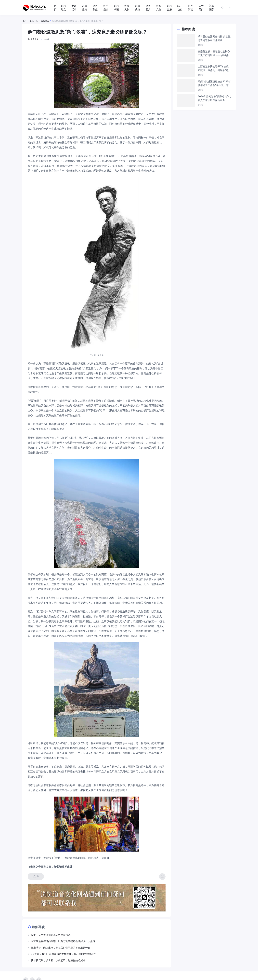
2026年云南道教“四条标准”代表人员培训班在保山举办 (214, 98)
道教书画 (116, 8)
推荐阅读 (191, 8)
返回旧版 (212, 8)
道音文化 (33, 39)
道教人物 (127, 8)
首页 (55, 8)
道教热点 (63, 8)
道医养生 (95, 8)
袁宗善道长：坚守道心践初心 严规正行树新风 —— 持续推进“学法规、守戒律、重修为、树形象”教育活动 (214, 54)
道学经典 (106, 8)
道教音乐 (169, 8)
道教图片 (148, 8)
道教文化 (159, 8)
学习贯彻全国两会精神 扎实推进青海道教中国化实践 (214, 38)
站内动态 (180, 8)
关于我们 (201, 8)
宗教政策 (85, 8)
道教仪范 (138, 8)
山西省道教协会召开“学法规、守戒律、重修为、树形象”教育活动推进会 (214, 69)
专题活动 (74, 8)
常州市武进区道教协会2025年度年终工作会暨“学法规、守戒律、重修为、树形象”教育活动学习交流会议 (214, 84)
